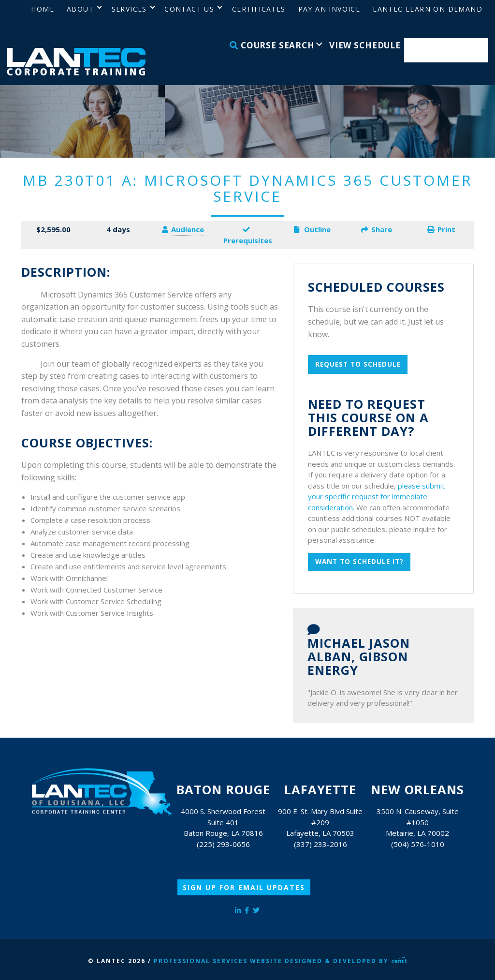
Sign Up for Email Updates (244, 887)
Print (441, 229)
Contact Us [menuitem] (189, 9)
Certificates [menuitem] (259, 9)
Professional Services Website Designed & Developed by (280, 961)
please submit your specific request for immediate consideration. (376, 497)
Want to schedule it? (359, 562)
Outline (312, 229)
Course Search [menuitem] (272, 45)
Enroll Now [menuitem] (446, 51)
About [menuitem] (80, 9)
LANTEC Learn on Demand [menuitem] (428, 9)
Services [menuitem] (129, 9)
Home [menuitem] (43, 9)
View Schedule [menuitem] (365, 45)
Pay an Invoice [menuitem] (329, 9)
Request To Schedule (358, 364)
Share (377, 229)
